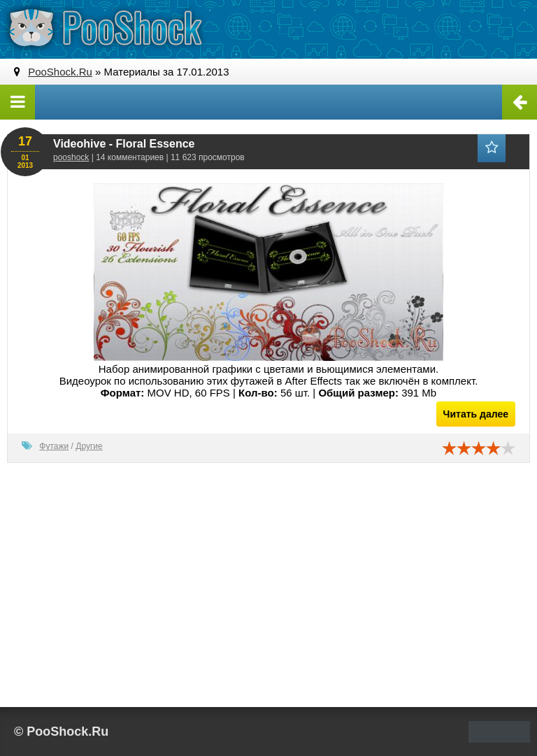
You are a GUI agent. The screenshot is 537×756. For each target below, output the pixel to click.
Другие (89, 446)
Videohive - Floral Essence (124, 144)
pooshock (71, 157)
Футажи (54, 446)
